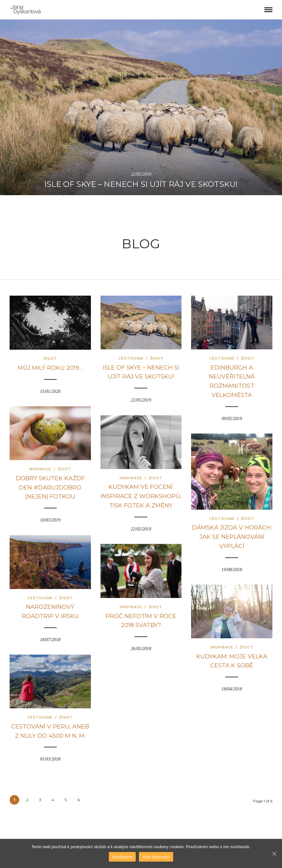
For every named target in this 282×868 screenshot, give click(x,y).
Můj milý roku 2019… (50, 368)
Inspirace (40, 469)
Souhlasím (122, 857)
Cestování (131, 358)
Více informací (156, 857)
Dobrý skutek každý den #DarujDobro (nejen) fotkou (50, 488)
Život (50, 359)
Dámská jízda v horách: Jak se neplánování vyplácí (232, 537)
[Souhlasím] (274, 854)
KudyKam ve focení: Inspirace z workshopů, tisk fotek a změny (141, 496)
